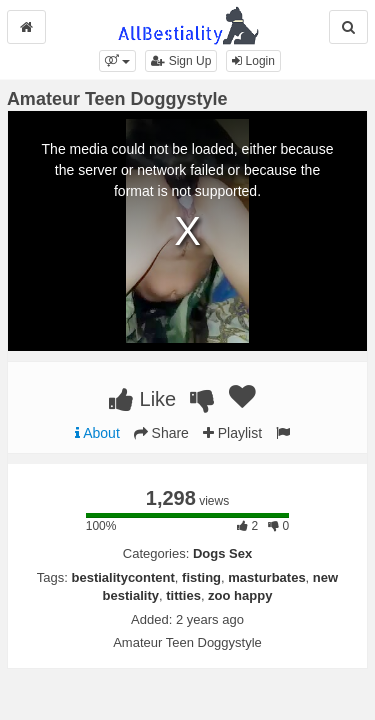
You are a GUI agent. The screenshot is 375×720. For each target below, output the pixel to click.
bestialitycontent (123, 577)
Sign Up (181, 61)
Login (253, 61)
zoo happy (240, 595)
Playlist (232, 433)
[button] (117, 61)
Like (142, 399)
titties (183, 595)
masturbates (266, 577)
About (97, 433)
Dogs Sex (222, 553)
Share (161, 433)
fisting (201, 577)
